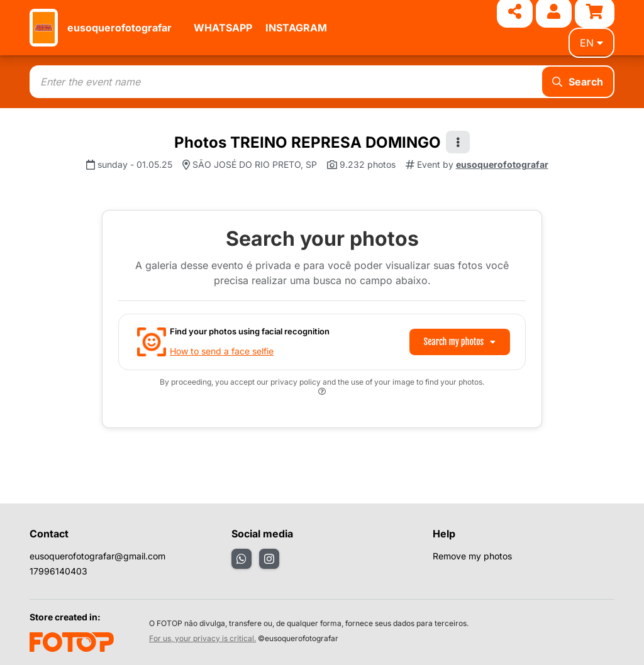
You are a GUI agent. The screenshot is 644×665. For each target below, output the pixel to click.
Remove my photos (472, 556)
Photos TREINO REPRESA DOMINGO (308, 142)
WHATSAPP (223, 28)
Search (578, 82)
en (591, 43)
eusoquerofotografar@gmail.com (97, 556)
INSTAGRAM (296, 28)
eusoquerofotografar (119, 28)
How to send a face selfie (222, 351)
